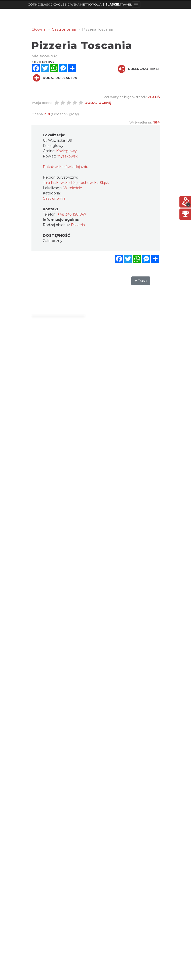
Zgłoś (154, 97)
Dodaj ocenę (98, 103)
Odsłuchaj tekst (139, 69)
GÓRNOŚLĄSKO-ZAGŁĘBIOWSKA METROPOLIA (65, 4)
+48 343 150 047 (72, 214)
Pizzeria (78, 225)
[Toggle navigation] (136, 5)
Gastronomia (54, 198)
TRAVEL (119, 4)
